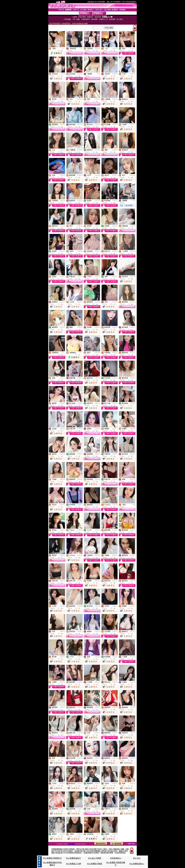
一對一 (63, 49)
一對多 (81, 49)
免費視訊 (97, 49)
